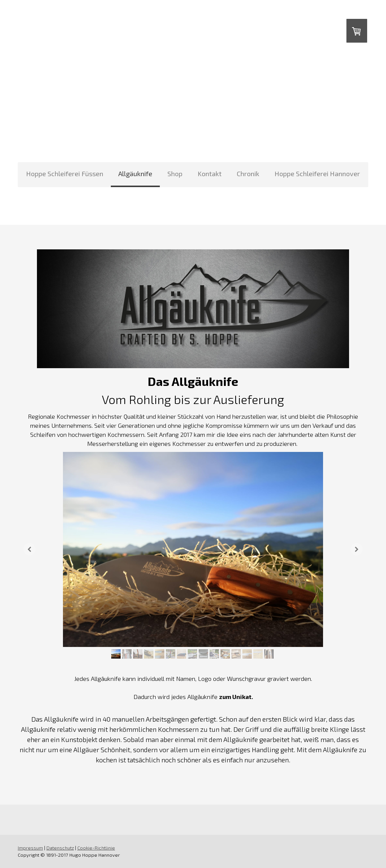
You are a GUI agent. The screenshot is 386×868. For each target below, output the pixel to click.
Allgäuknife (135, 174)
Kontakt (210, 174)
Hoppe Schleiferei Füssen (65, 174)
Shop (175, 174)
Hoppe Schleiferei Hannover (317, 174)
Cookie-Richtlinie (96, 848)
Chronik (248, 174)
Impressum (30, 848)
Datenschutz (60, 848)
